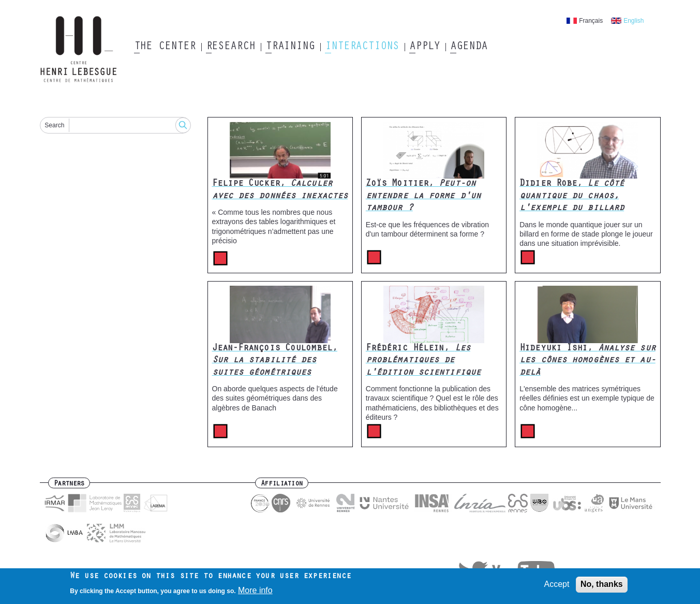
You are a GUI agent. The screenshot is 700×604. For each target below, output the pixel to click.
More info (255, 593)
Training (290, 47)
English (634, 21)
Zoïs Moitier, (423, 196)
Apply (425, 47)
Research (230, 47)
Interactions (362, 47)
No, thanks (602, 587)
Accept (557, 587)
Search (54, 125)
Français (591, 21)
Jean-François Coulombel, (275, 361)
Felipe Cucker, (280, 190)
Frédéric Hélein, (423, 361)
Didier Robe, (572, 196)
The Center (165, 47)
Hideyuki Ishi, (587, 361)
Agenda (468, 47)
